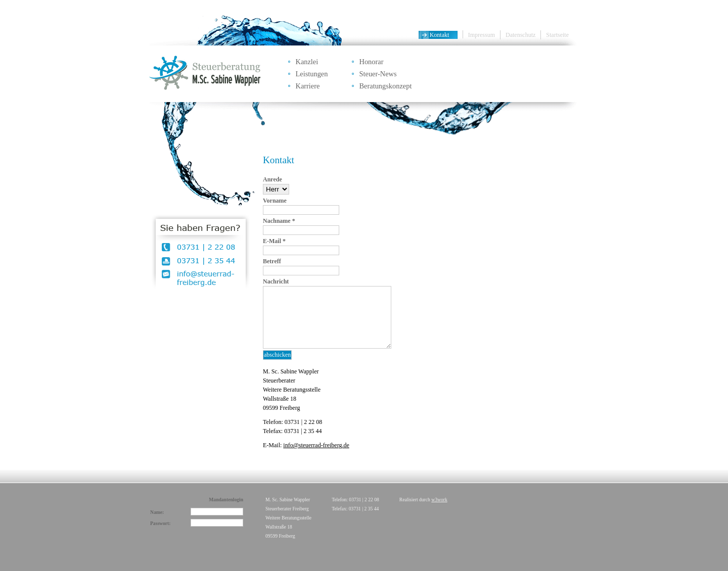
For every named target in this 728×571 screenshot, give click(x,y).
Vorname (275, 201)
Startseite (557, 35)
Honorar (372, 62)
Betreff (272, 261)
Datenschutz (520, 35)
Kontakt (440, 35)
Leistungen (312, 74)
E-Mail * (274, 241)
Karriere (308, 86)
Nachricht (276, 281)
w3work (439, 499)
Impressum (482, 35)
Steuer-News (378, 74)
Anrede (272, 179)
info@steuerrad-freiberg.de (316, 445)
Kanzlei (307, 62)
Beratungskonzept (386, 86)
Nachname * (279, 221)
